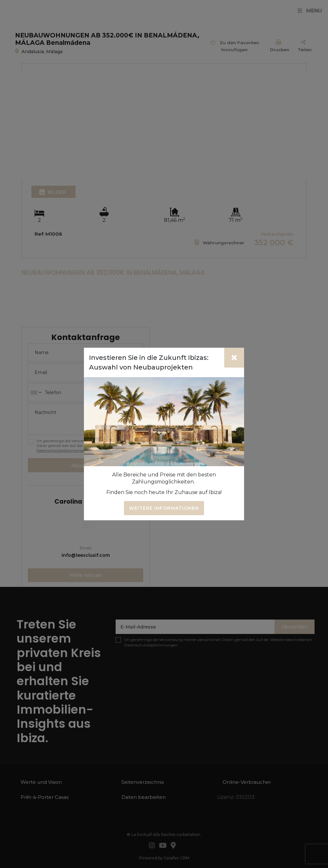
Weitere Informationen (164, 508)
